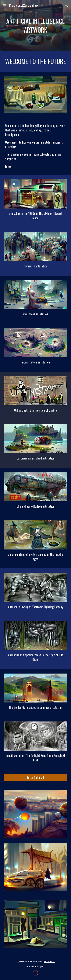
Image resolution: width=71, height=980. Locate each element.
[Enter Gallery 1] (36, 778)
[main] (36, 25)
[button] (5, 5)
